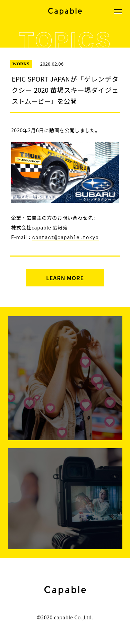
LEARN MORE (65, 277)
